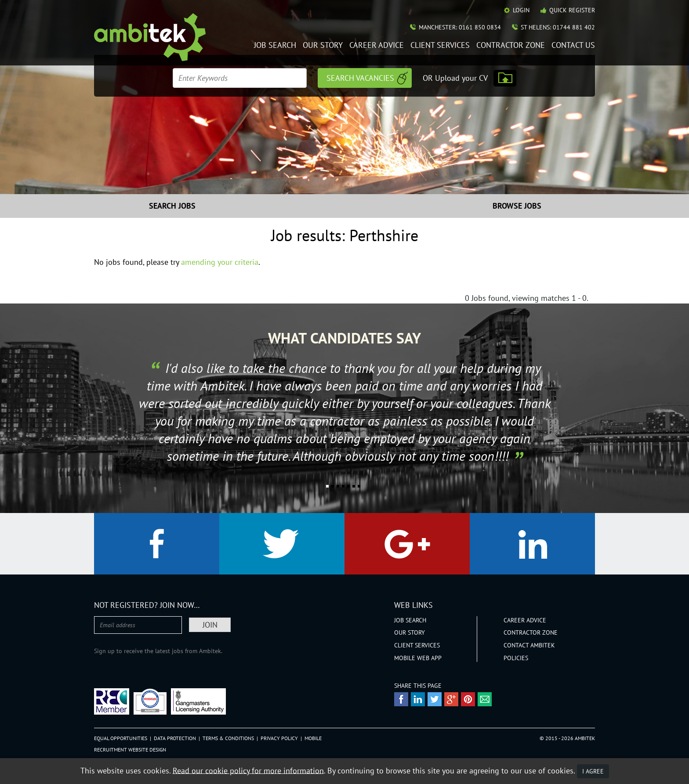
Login (521, 10)
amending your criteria (220, 262)
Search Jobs (172, 206)
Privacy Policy (279, 738)
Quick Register (572, 10)
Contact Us (573, 45)
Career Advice (377, 45)
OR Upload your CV (455, 78)
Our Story (323, 45)
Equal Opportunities (121, 738)
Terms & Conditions (228, 738)
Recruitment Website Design (130, 750)
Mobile (313, 738)
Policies (516, 658)
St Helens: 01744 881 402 (558, 27)
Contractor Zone (511, 45)
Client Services (440, 45)
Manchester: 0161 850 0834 (460, 27)
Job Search (275, 45)
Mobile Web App (418, 658)
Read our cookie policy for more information (248, 770)
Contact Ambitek (529, 645)
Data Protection (175, 738)
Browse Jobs (517, 206)
